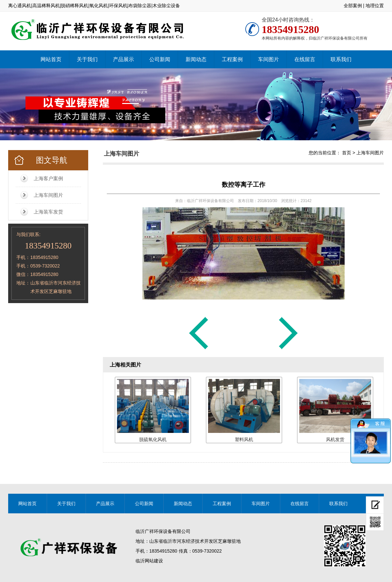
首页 (347, 153)
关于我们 (87, 59)
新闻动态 (196, 59)
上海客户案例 (48, 178)
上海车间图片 (48, 195)
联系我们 (341, 59)
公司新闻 (160, 59)
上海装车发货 (48, 212)
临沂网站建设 (149, 561)
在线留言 (305, 59)
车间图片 (269, 59)
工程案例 (232, 59)
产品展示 (123, 59)
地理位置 (375, 6)
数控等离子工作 (244, 185)
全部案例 (353, 6)
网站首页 (51, 59)
